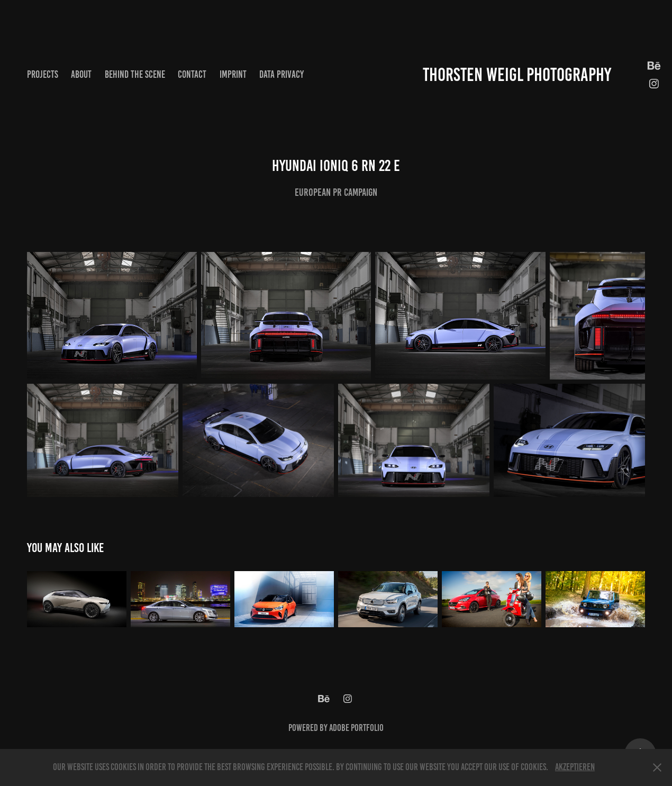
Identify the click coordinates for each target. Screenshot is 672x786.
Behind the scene (135, 74)
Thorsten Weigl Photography (517, 75)
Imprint (233, 74)
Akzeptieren (575, 767)
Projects (43, 74)
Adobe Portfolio (356, 728)
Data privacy (281, 74)
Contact (192, 74)
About (81, 74)
